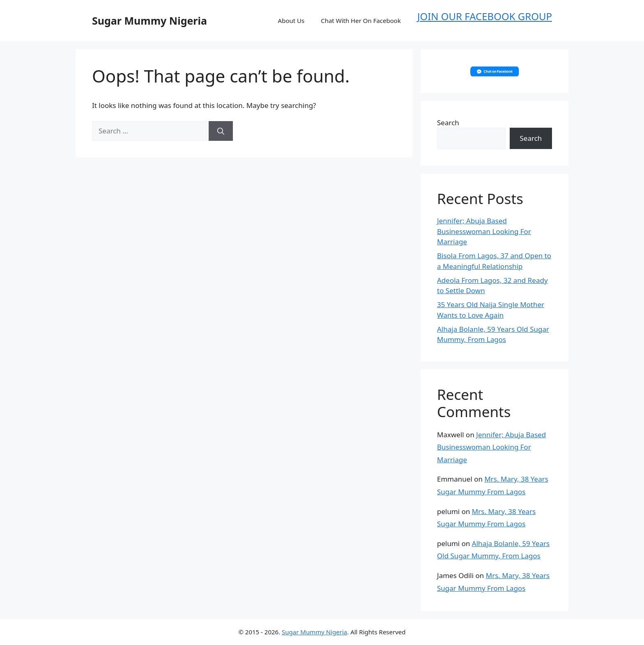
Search (448, 123)
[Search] (221, 131)
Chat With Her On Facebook (361, 21)
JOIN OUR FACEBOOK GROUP (485, 16)
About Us (291, 21)
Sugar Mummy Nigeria (149, 21)
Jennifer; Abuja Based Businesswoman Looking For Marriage (484, 231)
